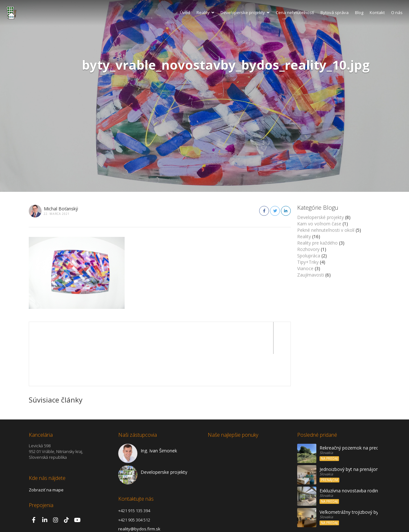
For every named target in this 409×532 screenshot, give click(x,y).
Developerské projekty (320, 217)
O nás (397, 12)
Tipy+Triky (308, 262)
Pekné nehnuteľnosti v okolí (326, 230)
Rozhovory (308, 249)
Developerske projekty (245, 12)
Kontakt (377, 12)
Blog (359, 12)
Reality (205, 12)
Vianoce (305, 268)
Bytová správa (335, 12)
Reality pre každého (317, 243)
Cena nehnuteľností (295, 12)
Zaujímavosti (311, 275)
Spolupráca (309, 256)
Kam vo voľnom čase (319, 224)
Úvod (185, 12)
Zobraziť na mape (46, 458)
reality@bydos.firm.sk (139, 497)
